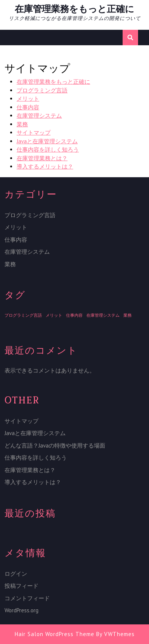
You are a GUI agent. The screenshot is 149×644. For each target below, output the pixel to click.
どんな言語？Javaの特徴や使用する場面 (55, 445)
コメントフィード (27, 598)
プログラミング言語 (42, 90)
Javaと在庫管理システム (47, 141)
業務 (22, 124)
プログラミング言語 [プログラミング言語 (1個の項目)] (23, 315)
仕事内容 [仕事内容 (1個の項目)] (74, 315)
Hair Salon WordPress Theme (55, 634)
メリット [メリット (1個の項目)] (54, 315)
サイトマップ (34, 133)
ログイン (16, 574)
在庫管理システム (39, 116)
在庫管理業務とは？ (42, 158)
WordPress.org (22, 610)
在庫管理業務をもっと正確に (74, 9)
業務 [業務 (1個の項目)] (127, 315)
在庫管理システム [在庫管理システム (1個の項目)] (103, 315)
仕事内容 (28, 107)
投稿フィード (22, 586)
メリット (28, 99)
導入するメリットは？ (45, 166)
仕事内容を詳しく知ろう (48, 149)
